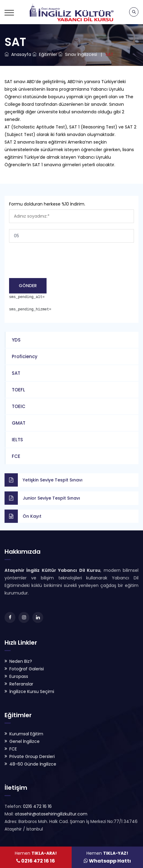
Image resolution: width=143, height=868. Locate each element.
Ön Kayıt (32, 516)
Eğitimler (45, 54)
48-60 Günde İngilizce (33, 764)
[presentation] (55, 263)
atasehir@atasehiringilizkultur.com (50, 814)
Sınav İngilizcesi (78, 54)
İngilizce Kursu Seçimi (32, 691)
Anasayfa (18, 54)
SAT (16, 373)
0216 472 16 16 (37, 806)
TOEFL (18, 390)
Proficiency (25, 356)
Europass (19, 676)
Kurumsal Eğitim (26, 734)
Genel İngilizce (24, 741)
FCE (16, 456)
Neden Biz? (21, 661)
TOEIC (19, 406)
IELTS (17, 440)
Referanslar (21, 684)
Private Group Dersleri (32, 756)
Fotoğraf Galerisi (27, 669)
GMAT (19, 423)
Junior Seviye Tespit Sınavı (51, 498)
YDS (16, 340)
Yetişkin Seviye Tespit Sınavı (53, 480)
